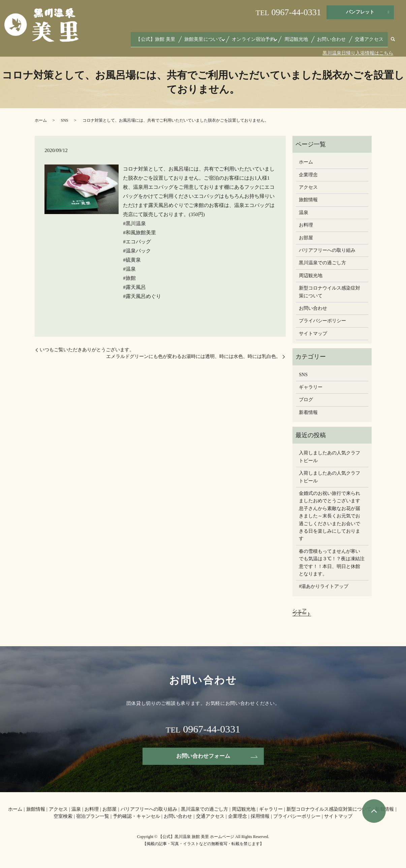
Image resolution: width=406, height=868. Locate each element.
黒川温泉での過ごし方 (322, 263)
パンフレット (360, 12)
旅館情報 (308, 200)
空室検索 (63, 816)
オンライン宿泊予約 (268, 41)
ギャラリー (311, 387)
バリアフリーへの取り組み (327, 250)
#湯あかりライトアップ (324, 586)
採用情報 (260, 816)
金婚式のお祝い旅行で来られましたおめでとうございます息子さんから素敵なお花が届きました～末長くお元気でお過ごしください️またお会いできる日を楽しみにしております (330, 516)
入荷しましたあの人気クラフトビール (330, 457)
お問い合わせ (338, 41)
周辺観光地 (307, 41)
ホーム (41, 120)
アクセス (308, 187)
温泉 (304, 213)
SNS (65, 120)
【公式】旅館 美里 (179, 41)
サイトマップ (313, 334)
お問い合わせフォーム (203, 756)
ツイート (302, 614)
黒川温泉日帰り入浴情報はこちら (358, 53)
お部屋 (306, 238)
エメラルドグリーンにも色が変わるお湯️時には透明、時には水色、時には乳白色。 (193, 356)
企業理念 (308, 175)
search (393, 42)
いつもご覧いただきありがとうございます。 (87, 350)
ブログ (306, 400)
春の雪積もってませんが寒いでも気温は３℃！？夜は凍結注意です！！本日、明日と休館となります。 (332, 563)
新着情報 (308, 412)
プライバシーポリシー (322, 321)
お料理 (306, 225)
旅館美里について (222, 41)
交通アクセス (371, 41)
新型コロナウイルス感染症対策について (330, 292)
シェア (300, 611)
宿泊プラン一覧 (93, 816)
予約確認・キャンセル (136, 816)
